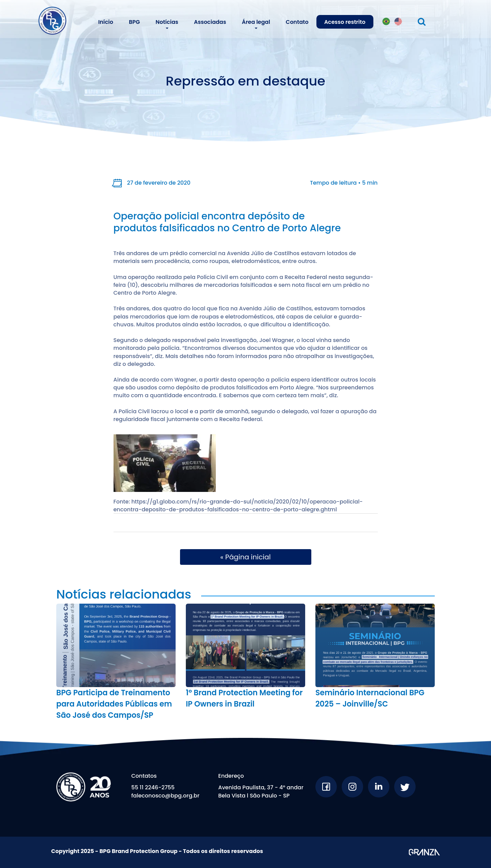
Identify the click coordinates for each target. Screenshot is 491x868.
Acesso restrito (345, 22)
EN (398, 23)
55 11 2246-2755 (153, 787)
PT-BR (388, 23)
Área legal (256, 22)
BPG (134, 22)
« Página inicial (245, 557)
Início (106, 22)
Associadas (210, 22)
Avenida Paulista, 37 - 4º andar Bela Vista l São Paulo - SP (261, 792)
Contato (297, 22)
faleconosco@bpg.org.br (165, 796)
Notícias (167, 22)
